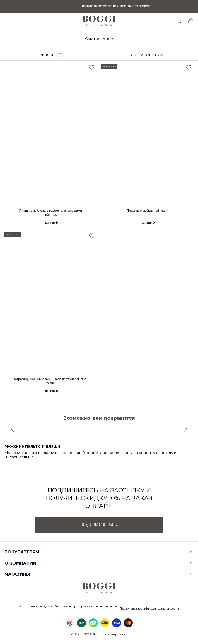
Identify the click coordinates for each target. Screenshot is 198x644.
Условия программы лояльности (86, 606)
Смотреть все (99, 38)
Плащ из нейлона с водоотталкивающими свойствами (51, 213)
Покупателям (22, 552)
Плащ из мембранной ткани (147, 211)
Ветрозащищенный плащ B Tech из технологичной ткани (51, 381)
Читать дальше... (21, 457)
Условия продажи (36, 606)
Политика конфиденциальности (149, 608)
